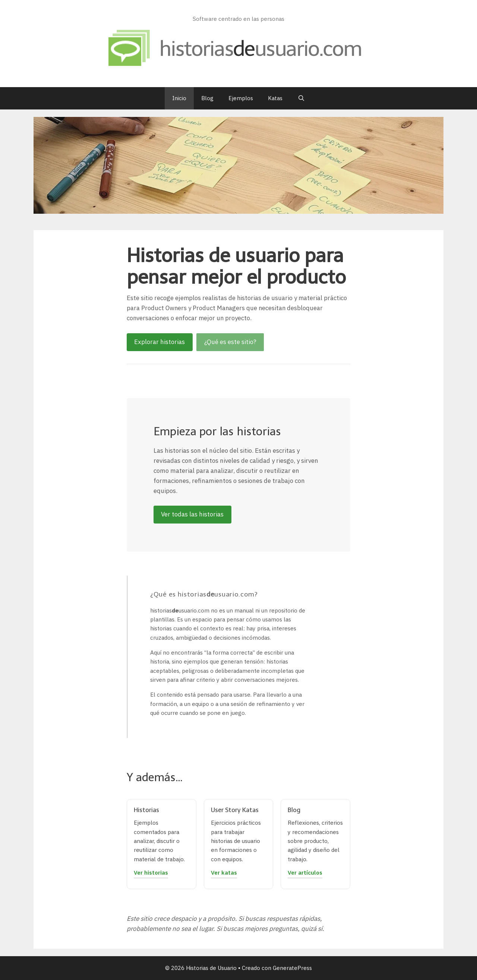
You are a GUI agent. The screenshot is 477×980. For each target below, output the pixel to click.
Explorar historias (159, 342)
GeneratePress (292, 968)
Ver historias (151, 872)
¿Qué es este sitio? (230, 342)
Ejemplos (241, 98)
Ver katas (224, 872)
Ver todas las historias (192, 514)
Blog (207, 98)
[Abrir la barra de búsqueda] (301, 98)
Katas (275, 98)
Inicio (179, 98)
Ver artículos (305, 872)
